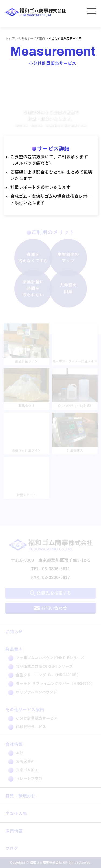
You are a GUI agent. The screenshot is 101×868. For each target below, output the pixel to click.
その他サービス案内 (32, 38)
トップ (10, 38)
